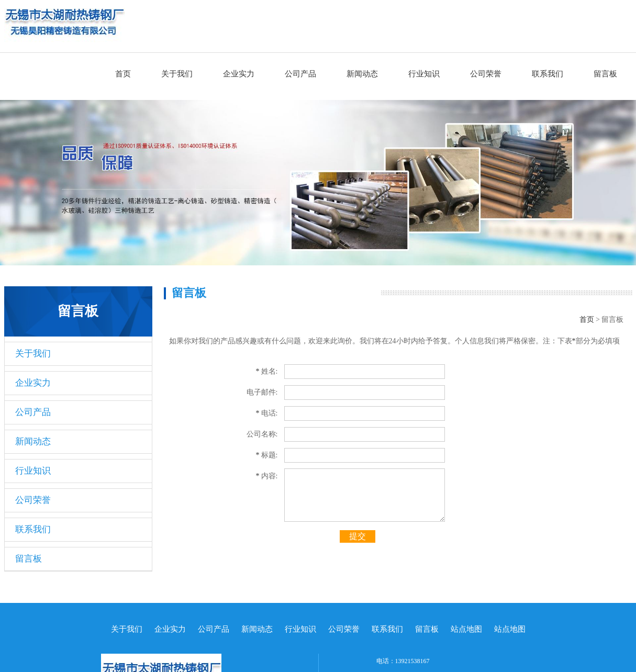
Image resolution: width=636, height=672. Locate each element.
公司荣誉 (486, 74)
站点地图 (466, 629)
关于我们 (177, 74)
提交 (358, 536)
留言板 (605, 74)
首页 (123, 74)
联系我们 (548, 74)
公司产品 (300, 74)
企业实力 (239, 74)
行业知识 (424, 74)
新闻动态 (362, 74)
